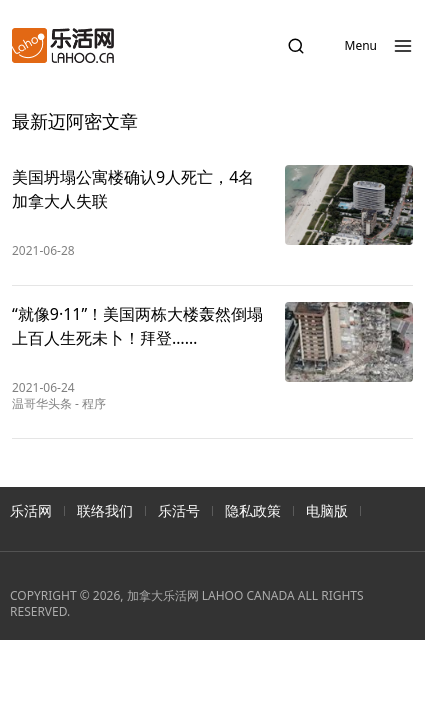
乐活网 (31, 510)
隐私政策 (253, 510)
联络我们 (105, 510)
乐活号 (179, 510)
